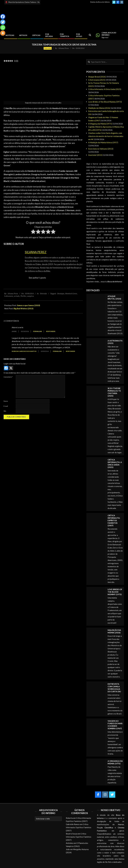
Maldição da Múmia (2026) (99, 108)
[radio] (33, 232)
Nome (6, 401)
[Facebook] (3, 17)
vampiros (30, 296)
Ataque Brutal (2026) (97, 77)
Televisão (48, 48)
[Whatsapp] (3, 28)
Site (5, 411)
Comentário (8, 377)
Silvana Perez (36, 252)
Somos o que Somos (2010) (28, 305)
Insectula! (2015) (95, 155)
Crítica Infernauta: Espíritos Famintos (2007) (114, 520)
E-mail (6, 406)
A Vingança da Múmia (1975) (100, 124)
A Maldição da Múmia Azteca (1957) (103, 142)
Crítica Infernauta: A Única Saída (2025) (105, 89)
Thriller (23, 296)
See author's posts (37, 278)
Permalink (37, 331)
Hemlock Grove (71, 294)
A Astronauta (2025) (97, 80)
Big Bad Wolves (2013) (23, 308)
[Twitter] (3, 22)
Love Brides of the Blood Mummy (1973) (105, 102)
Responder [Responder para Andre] (51, 331)
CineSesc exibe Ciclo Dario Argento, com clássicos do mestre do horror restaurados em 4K (106, 136)
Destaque (61, 294)
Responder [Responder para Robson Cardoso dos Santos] (70, 351)
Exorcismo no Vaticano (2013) (101, 149)
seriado (17, 296)
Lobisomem (9, 296)
